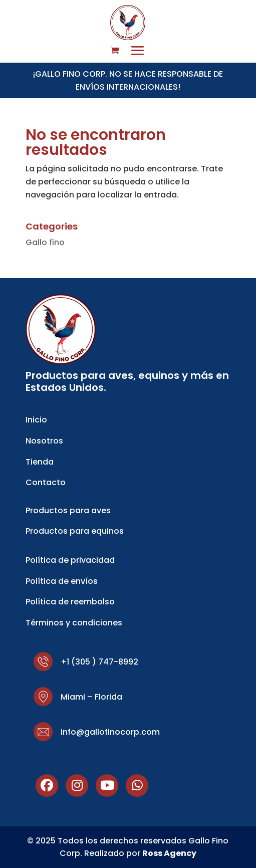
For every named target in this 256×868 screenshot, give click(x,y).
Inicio (36, 420)
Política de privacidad (70, 560)
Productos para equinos (75, 531)
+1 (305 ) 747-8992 (99, 662)
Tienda (40, 462)
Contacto (46, 482)
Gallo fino (45, 242)
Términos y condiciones (74, 623)
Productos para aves (68, 510)
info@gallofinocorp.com (110, 732)
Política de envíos (62, 581)
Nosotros (44, 441)
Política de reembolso (70, 602)
